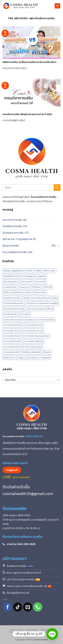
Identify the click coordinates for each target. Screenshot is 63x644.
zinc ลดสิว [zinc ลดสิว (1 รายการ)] (41, 282)
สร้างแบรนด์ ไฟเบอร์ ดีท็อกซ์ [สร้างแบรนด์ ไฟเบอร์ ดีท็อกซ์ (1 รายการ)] (41, 309)
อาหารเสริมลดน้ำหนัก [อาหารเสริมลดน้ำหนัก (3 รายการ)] (13, 347)
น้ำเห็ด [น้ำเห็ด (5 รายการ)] (6, 292)
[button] (57, 6)
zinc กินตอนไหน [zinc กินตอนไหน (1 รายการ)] (11, 282)
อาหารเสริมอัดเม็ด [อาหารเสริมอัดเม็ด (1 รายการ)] (12, 352)
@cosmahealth (21, 477)
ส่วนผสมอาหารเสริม (13, 233)
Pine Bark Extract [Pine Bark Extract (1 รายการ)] (12, 276)
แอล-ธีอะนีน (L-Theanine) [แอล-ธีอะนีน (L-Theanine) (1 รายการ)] (38, 358)
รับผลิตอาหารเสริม (13, 226)
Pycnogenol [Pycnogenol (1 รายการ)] (29, 276)
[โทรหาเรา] (38, 607)
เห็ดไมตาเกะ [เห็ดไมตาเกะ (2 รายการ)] (9, 358)
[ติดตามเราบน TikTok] (18, 607)
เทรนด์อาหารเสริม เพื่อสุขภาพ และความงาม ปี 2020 (27, 114)
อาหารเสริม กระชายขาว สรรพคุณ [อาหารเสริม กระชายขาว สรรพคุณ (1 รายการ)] (18, 320)
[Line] (52, 634)
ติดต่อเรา (32, 635)
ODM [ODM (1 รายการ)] (46, 271)
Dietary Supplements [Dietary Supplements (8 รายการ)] (14, 271)
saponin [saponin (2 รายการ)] (42, 276)
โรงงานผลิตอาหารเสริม (15, 252)
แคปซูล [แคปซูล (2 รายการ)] (20, 358)
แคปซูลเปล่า (28, 632)
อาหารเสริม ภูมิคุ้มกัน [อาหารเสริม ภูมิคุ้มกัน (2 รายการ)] (34, 341)
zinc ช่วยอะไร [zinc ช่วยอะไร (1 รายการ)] (27, 282)
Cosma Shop (14, 632)
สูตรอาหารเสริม (11, 245)
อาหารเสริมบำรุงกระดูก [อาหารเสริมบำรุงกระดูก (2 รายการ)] (33, 331)
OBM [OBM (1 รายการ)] (38, 271)
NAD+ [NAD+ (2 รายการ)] (30, 271)
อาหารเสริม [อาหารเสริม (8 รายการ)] (25, 314)
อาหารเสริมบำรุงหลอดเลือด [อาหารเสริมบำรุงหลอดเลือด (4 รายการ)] (36, 336)
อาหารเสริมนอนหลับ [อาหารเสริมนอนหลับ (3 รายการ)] (13, 325)
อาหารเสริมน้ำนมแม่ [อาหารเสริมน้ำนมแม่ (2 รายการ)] (34, 325)
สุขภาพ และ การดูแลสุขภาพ (17, 239)
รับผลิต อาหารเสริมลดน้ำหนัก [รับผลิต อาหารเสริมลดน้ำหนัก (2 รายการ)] (37, 298)
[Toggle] (58, 246)
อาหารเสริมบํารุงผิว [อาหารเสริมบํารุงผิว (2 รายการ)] (12, 341)
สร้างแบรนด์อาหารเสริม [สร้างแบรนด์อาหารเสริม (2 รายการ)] (14, 309)
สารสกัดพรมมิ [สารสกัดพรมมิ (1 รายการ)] (10, 314)
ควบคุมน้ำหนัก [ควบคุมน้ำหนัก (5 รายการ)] (10, 287)
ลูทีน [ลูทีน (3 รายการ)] (55, 298)
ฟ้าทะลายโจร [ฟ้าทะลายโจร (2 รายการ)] (40, 292)
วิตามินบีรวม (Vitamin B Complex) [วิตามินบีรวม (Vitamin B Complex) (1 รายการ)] (42, 303)
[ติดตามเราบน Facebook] (8, 607)
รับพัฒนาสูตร (32, 630)
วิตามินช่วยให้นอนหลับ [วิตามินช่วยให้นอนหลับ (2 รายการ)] (13, 303)
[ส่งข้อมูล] (57, 188)
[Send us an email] (28, 607)
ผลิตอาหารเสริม (16, 630)
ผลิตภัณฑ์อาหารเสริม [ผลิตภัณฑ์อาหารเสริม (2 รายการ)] (22, 292)
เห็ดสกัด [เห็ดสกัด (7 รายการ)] (47, 352)
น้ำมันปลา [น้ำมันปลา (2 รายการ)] (37, 287)
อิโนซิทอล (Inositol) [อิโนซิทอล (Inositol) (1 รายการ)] (31, 352)
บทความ (40, 632)
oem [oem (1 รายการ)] (53, 271)
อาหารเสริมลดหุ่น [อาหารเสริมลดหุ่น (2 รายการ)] (34, 347)
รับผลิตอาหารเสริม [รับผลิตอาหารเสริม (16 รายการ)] (12, 298)
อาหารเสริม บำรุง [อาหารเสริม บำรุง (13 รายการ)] (11, 331)
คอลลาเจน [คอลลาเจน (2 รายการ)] (24, 287)
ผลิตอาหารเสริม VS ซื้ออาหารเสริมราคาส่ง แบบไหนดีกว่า (29, 62)
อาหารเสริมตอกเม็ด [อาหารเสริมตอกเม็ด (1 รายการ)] (45, 320)
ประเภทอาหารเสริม (13, 220)
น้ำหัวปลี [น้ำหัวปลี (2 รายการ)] (48, 287)
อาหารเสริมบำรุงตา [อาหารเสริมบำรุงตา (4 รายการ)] (12, 336)
